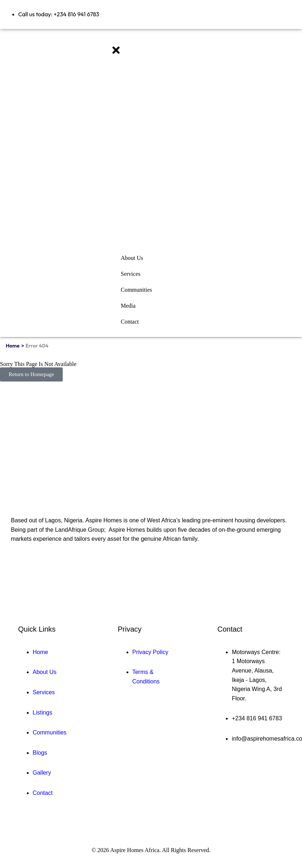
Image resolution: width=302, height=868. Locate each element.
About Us (132, 258)
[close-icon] (116, 54)
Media (128, 306)
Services (131, 274)
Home (13, 346)
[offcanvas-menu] (112, 41)
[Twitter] (31, 569)
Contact (130, 322)
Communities (136, 290)
